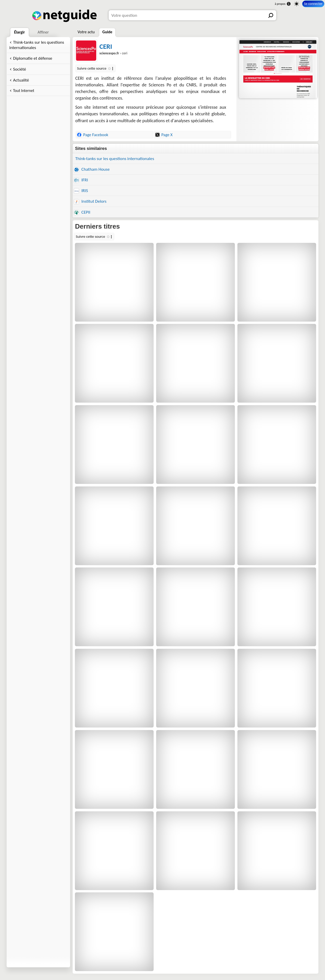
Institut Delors (90, 201)
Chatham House (92, 169)
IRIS (81, 191)
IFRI (81, 180)
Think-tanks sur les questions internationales (37, 45)
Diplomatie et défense (33, 58)
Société (20, 69)
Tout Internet (24, 91)
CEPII (82, 212)
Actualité (21, 80)
